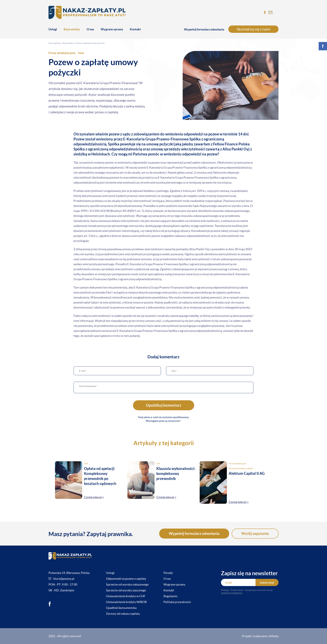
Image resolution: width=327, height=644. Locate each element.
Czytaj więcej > (94, 497)
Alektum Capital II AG (247, 473)
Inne (81, 53)
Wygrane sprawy (112, 29)
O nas (90, 29)
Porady (168, 573)
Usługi (53, 29)
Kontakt (135, 29)
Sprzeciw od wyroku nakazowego (127, 584)
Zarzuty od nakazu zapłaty (123, 614)
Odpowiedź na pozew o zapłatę (126, 579)
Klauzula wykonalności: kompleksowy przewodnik (176, 474)
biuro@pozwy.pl (61, 579)
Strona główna (55, 43)
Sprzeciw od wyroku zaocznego (126, 590)
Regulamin (170, 596)
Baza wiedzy (72, 29)
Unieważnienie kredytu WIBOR (126, 602)
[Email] (238, 582)
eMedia (274, 636)
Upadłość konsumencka (121, 608)
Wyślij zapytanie (255, 533)
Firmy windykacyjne (62, 53)
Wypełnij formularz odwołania (204, 29)
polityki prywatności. (232, 593)
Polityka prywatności (177, 602)
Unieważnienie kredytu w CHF (126, 596)
